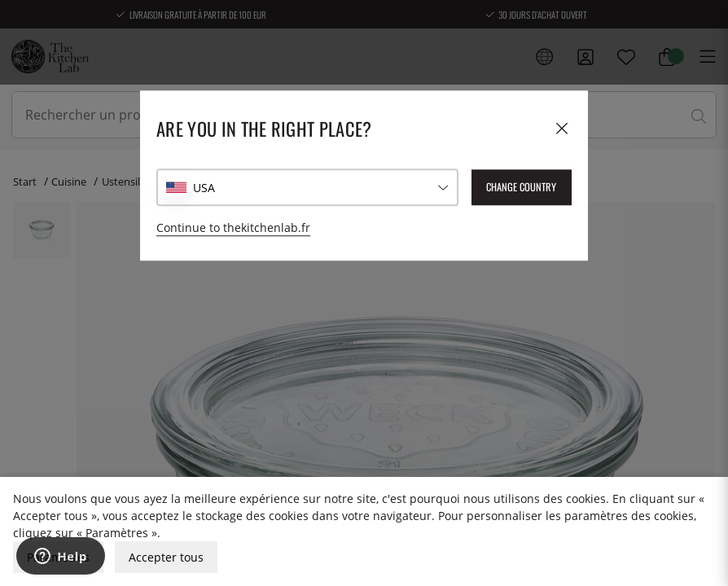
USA (204, 188)
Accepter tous (166, 557)
